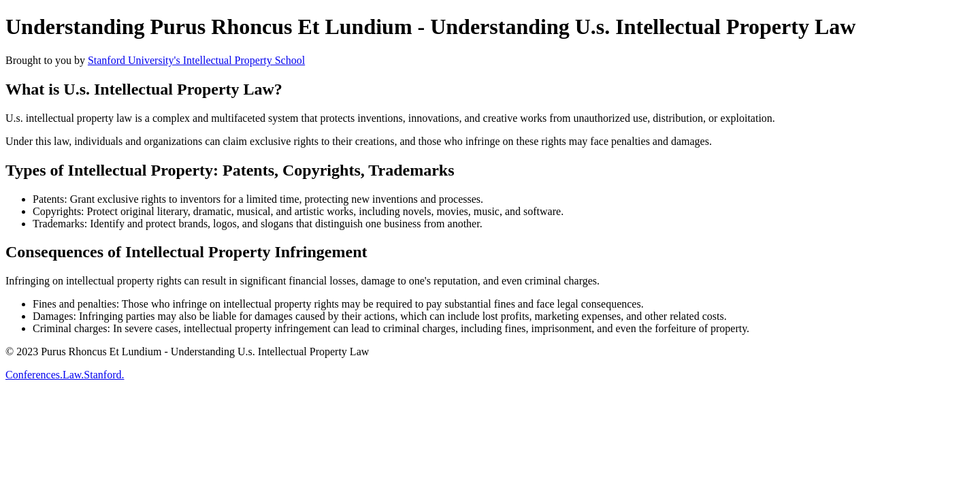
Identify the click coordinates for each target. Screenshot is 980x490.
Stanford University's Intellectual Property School (196, 60)
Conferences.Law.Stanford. (65, 375)
